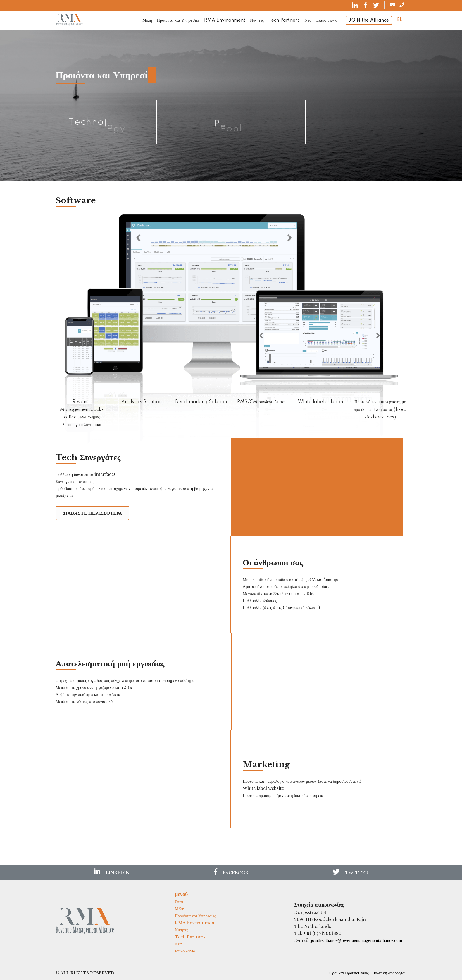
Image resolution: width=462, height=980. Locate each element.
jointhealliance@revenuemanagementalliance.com (356, 941)
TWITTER (350, 872)
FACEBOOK (231, 872)
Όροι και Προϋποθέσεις (349, 973)
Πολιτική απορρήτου (389, 973)
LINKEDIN (112, 872)
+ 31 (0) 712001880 (323, 933)
